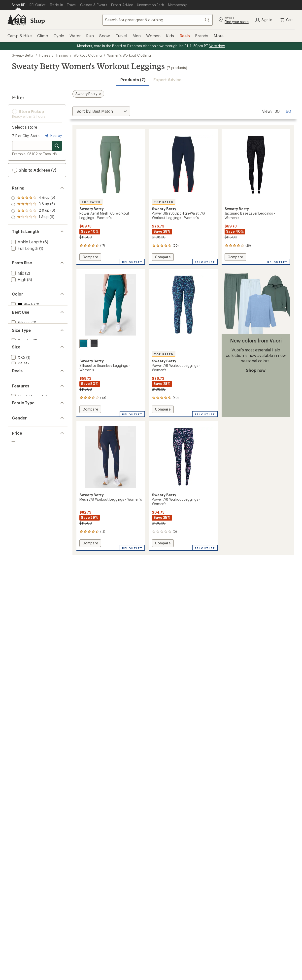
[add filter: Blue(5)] (21, 311)
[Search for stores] (57, 146)
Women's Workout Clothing (129, 55)
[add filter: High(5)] (18, 280)
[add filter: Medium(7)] (21, 431)
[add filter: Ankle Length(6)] (26, 242)
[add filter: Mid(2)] (17, 273)
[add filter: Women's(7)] (22, 556)
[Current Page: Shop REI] (19, 5)
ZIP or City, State (26, 136)
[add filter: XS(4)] (17, 418)
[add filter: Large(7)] (19, 437)
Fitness (45, 55)
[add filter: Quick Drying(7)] (26, 500)
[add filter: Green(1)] (22, 317)
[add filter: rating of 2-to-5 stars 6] (33, 211)
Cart (286, 20)
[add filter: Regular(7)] (21, 380)
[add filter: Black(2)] (22, 304)
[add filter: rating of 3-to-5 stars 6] (33, 204)
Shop (37, 20)
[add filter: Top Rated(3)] (23, 506)
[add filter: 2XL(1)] (18, 450)
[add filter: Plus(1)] (18, 386)
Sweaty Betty (23, 55)
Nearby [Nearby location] (53, 136)
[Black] (94, 344)
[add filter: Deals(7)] (19, 475)
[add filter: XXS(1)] (18, 411)
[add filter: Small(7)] (19, 424)
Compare (90, 258)
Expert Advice (167, 80)
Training (62, 55)
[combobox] (158, 20)
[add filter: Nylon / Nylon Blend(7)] (32, 531)
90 (288, 111)
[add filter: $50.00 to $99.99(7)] (30, 581)
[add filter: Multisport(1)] (23, 349)
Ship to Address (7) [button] (34, 170)
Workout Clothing (87, 55)
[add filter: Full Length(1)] (24, 248)
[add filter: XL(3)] (16, 443)
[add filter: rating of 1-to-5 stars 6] (33, 217)
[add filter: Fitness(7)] (20, 342)
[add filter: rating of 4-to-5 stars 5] (33, 198)
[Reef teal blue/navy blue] (84, 344)
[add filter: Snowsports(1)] (25, 355)
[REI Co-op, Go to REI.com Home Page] (17, 20)
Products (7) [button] (133, 80)
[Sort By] (101, 111)
